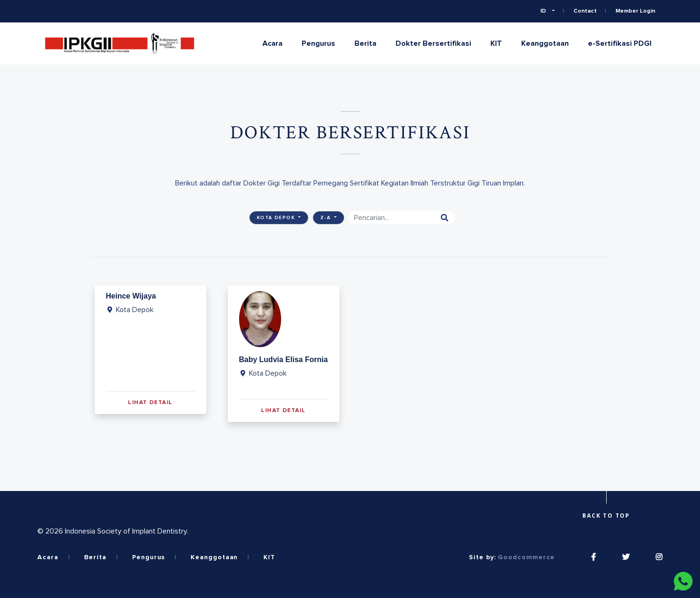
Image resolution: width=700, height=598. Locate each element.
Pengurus (318, 43)
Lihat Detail (150, 403)
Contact (585, 11)
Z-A (327, 218)
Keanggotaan (545, 43)
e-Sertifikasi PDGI (620, 43)
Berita (365, 43)
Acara (272, 43)
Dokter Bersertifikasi (433, 43)
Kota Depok (277, 218)
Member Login (635, 11)
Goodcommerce (526, 557)
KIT (496, 43)
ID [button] (544, 11)
